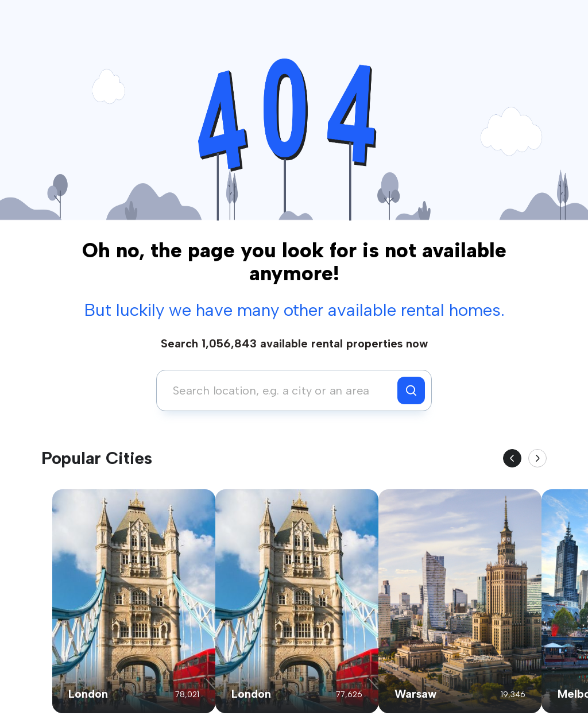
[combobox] (280, 390)
